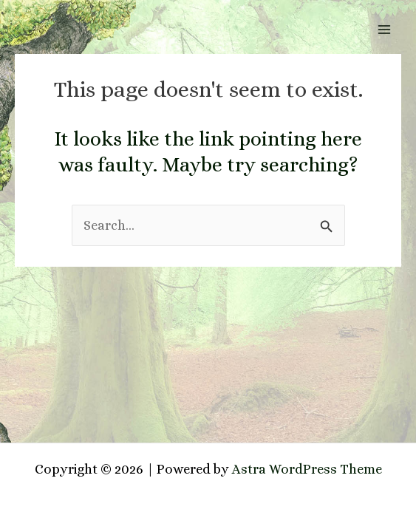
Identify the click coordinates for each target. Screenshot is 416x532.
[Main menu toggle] (384, 30)
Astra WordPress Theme (307, 469)
